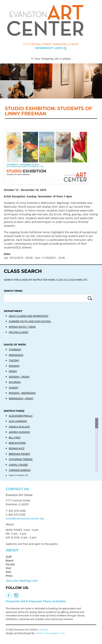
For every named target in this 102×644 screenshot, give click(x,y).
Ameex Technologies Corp (50, 633)
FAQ (8, 572)
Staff (9, 557)
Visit (8, 568)
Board (10, 560)
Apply (89, 298)
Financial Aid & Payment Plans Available (36, 601)
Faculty (10, 564)
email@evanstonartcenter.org (25, 518)
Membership (44, 48)
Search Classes (92, 21)
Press (9, 576)
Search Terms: (13, 291)
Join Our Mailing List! (22, 581)
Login (58, 48)
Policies (44, 630)
